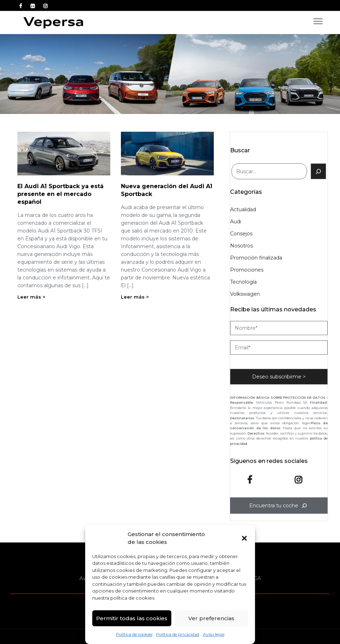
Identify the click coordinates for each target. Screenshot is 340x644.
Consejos (241, 234)
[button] (244, 538)
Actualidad (243, 209)
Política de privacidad (178, 634)
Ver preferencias (211, 618)
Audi (236, 222)
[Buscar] (318, 171)
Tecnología (243, 282)
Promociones (247, 270)
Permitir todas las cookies (132, 618)
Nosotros (241, 246)
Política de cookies (134, 634)
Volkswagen (245, 294)
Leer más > (31, 297)
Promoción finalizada (256, 258)
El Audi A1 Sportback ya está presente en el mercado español (60, 194)
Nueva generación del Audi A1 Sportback (167, 190)
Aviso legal (214, 634)
